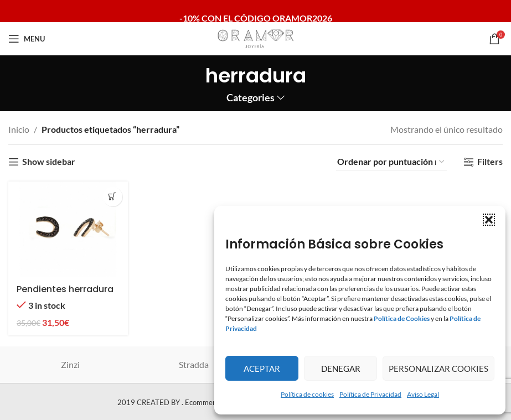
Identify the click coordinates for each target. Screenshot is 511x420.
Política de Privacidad (370, 394)
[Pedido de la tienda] (391, 162)
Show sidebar (49, 162)
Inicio (19, 129)
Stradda (194, 364)
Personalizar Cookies (438, 369)
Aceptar (262, 369)
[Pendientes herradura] (68, 229)
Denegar (341, 369)
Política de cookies (307, 394)
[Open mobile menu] (27, 39)
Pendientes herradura (65, 289)
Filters (490, 162)
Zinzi (70, 364)
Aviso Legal (423, 394)
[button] (489, 220)
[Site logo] (256, 37)
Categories (251, 98)
